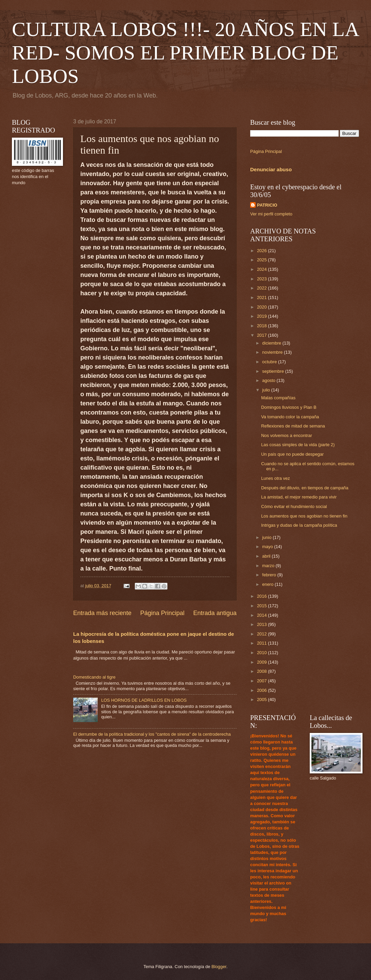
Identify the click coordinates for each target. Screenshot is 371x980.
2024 (262, 269)
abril (267, 556)
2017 (262, 335)
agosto (269, 380)
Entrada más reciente (102, 613)
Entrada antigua (215, 613)
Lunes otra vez (275, 478)
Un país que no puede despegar (292, 454)
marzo (269, 566)
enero (268, 584)
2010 (262, 653)
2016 (262, 596)
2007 (262, 681)
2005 (262, 699)
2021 (262, 297)
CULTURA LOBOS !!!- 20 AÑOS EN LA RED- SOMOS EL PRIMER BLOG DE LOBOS (185, 53)
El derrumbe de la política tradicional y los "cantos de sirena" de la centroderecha (152, 734)
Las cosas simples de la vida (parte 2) (298, 445)
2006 (262, 690)
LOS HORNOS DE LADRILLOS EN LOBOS (144, 700)
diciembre (272, 343)
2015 (262, 606)
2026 (262, 251)
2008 (262, 671)
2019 (262, 316)
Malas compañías (278, 398)
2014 (262, 615)
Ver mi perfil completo (271, 214)
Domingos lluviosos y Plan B (289, 407)
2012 (262, 634)
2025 (262, 260)
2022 (262, 288)
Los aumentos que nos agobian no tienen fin (304, 516)
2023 (262, 279)
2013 (262, 624)
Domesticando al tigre (94, 677)
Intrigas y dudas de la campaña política (299, 525)
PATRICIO (267, 205)
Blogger (219, 967)
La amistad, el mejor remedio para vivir (299, 497)
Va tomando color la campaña (290, 417)
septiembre (273, 371)
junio (267, 537)
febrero (270, 575)
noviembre (273, 352)
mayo (268, 547)
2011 (262, 643)
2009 (262, 662)
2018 (262, 326)
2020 (262, 307)
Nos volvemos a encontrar (287, 435)
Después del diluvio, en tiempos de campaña (305, 488)
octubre (270, 362)
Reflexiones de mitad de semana (293, 426)
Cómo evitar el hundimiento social (294, 506)
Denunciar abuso (271, 169)
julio (267, 390)
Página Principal (162, 613)
